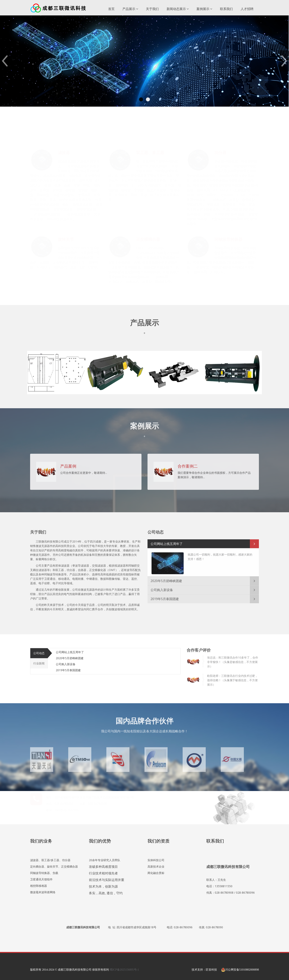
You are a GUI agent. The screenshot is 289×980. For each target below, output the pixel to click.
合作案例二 (188, 463)
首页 (111, 9)
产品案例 (68, 463)
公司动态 (39, 650)
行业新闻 (39, 661)
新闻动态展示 (178, 9)
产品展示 (130, 9)
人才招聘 (247, 9)
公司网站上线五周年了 (167, 541)
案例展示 (204, 9)
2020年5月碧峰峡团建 (166, 578)
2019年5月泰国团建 (165, 596)
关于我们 (152, 9)
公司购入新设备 (162, 587)
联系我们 (226, 9)
